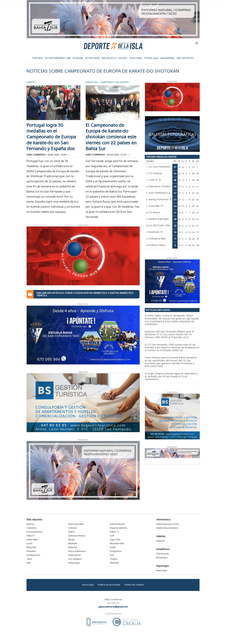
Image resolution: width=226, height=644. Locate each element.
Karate (31, 82)
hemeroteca (100, 293)
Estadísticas (163, 549)
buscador (197, 43)
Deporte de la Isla (113, 46)
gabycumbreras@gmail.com (113, 607)
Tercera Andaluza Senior (161, 157)
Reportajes (163, 566)
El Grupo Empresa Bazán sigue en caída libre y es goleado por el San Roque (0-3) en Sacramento (171, 376)
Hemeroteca (163, 519)
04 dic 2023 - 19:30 (59, 155)
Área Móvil (97, 622)
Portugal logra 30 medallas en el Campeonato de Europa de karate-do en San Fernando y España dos (51, 137)
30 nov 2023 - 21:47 (119, 155)
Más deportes (34, 519)
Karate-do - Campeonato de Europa (107, 82)
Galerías (161, 536)
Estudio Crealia (127, 622)
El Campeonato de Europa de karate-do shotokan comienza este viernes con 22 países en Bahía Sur (111, 137)
